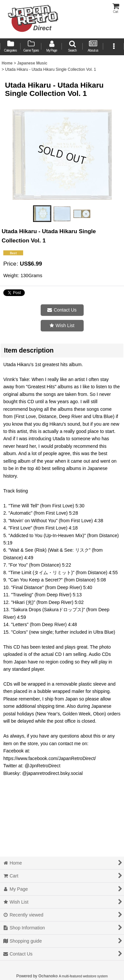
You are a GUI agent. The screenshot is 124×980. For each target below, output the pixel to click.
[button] (72, 47)
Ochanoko (48, 976)
